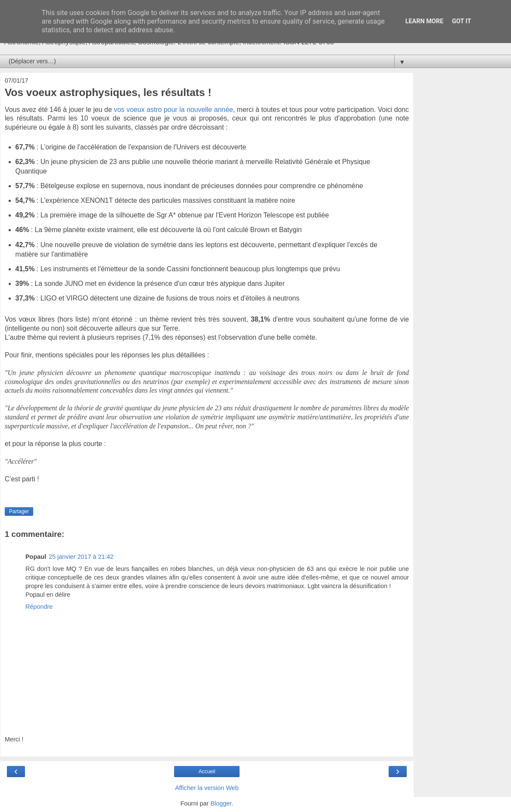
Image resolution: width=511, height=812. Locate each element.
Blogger (221, 803)
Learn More (424, 21)
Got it (461, 21)
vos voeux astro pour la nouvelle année (173, 110)
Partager (19, 511)
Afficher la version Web (207, 788)
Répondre (39, 607)
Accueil (207, 772)
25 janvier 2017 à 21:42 (81, 557)
